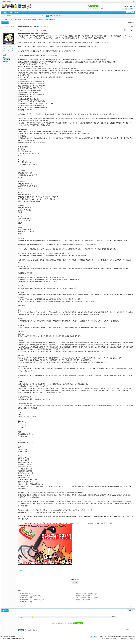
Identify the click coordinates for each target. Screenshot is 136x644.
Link (26, 617)
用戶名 (103, 6)
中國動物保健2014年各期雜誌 (83, 600)
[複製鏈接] (45, 27)
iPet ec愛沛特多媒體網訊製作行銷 (15, 638)
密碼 (102, 9)
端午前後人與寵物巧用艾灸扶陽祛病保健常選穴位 (31, 596)
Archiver (105, 637)
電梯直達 (126, 30)
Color (21, 617)
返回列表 (131, 22)
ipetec (4, 30)
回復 (21, 606)
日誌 (11, 12)
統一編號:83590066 (127, 637)
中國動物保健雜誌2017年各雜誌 (26, 594)
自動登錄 (125, 6)
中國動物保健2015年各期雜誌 (26, 598)
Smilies (33, 617)
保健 (21, 570)
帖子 (42, 16)
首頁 (5, 12)
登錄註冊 (132, 9)
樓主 (122, 30)
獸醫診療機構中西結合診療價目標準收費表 (86, 594)
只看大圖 (44, 30)
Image (23, 617)
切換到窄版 (134, 1)
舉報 (131, 606)
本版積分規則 (129, 630)
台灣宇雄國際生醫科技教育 (115, 637)
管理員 (5, 53)
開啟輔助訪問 (132, 1)
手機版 (100, 637)
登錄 (66, 623)
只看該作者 (38, 30)
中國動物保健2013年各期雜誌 (26, 602)
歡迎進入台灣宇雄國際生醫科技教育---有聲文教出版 (2, 19)
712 (9, 48)
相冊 (17, 12)
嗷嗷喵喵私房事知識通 (31, 19)
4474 (13, 48)
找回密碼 (132, 6)
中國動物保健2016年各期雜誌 (83, 596)
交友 (57, 16)
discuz (61, 16)
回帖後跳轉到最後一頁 (31, 630)
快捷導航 (129, 12)
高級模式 (114, 617)
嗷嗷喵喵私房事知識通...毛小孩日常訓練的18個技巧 (31, 600)
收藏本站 (9, 1)
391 (4, 48)
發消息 (7, 62)
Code (30, 617)
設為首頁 (4, 1)
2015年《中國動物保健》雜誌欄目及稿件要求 (87, 598)
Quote (28, 617)
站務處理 (11, 19)
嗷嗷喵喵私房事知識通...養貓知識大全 (47, 19)
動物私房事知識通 (19, 19)
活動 (54, 16)
